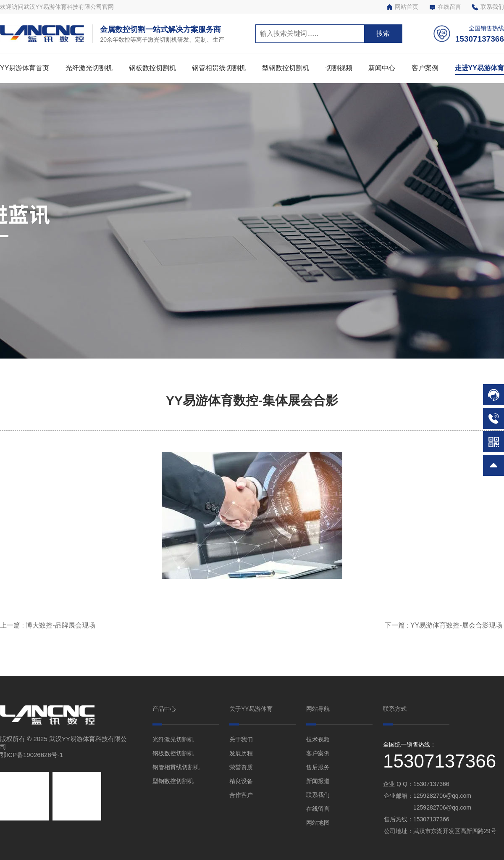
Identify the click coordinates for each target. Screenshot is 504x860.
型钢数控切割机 (286, 68)
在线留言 (445, 7)
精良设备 (241, 781)
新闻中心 (382, 68)
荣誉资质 (241, 767)
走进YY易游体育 (479, 68)
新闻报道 (318, 781)
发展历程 (241, 753)
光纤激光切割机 (89, 68)
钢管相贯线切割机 (219, 68)
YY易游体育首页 (25, 68)
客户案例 (425, 68)
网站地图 (318, 823)
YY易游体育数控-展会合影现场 (457, 625)
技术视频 (318, 739)
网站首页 (402, 7)
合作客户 (241, 795)
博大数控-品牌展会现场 (61, 625)
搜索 (383, 33)
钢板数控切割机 (152, 68)
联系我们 (488, 7)
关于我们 (241, 739)
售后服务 (318, 767)
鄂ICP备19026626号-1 (31, 755)
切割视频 (339, 68)
